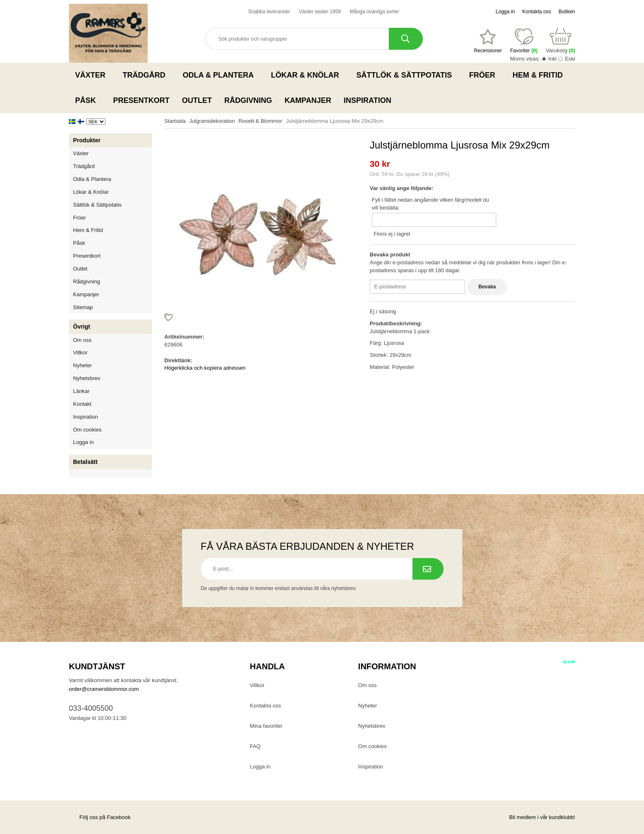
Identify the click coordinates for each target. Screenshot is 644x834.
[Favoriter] (488, 41)
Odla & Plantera (221, 75)
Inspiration (367, 100)
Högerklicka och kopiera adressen (205, 368)
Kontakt (82, 404)
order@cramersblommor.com (104, 689)
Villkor (80, 352)
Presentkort (141, 100)
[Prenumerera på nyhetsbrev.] (428, 569)
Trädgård (147, 75)
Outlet (197, 100)
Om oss (82, 340)
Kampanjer (308, 100)
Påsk (88, 100)
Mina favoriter (266, 726)
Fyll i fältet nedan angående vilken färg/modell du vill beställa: (431, 204)
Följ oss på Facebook (100, 817)
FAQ (255, 746)
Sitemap (83, 307)
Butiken (567, 12)
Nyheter (83, 365)
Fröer (485, 75)
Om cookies (87, 430)
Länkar (81, 391)
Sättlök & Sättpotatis (407, 75)
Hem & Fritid (540, 75)
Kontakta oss (537, 12)
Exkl (570, 59)
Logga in (505, 12)
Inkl (552, 59)
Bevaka (487, 287)
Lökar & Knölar (307, 75)
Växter (93, 75)
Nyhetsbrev (87, 378)
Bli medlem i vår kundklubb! (542, 817)
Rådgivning (248, 100)
